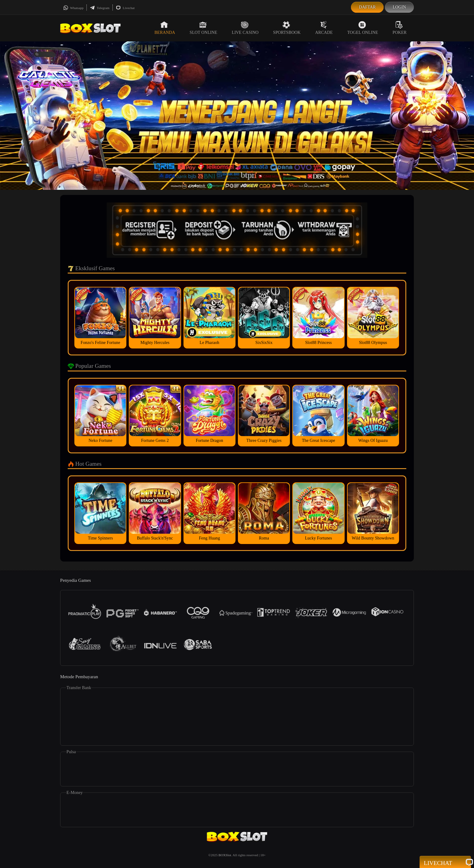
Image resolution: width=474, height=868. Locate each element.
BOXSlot (225, 855)
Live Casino (245, 28)
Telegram (100, 8)
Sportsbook (287, 28)
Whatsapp (73, 8)
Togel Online (363, 28)
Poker (400, 28)
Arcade (324, 28)
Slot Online (203, 28)
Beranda (165, 28)
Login (399, 7)
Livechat (125, 8)
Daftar (367, 7)
